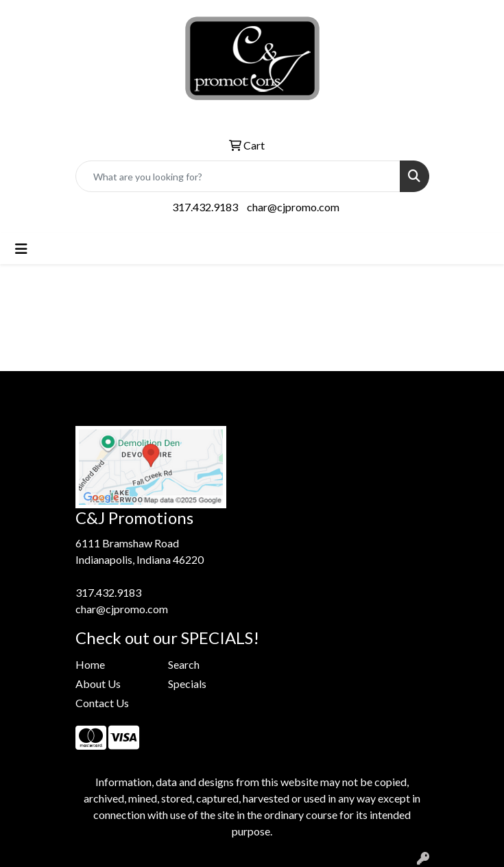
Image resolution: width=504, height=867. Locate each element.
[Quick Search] (238, 176)
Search (184, 664)
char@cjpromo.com (293, 207)
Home (90, 664)
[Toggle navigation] (21, 249)
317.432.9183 (205, 207)
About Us (98, 684)
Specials (187, 684)
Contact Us (102, 703)
